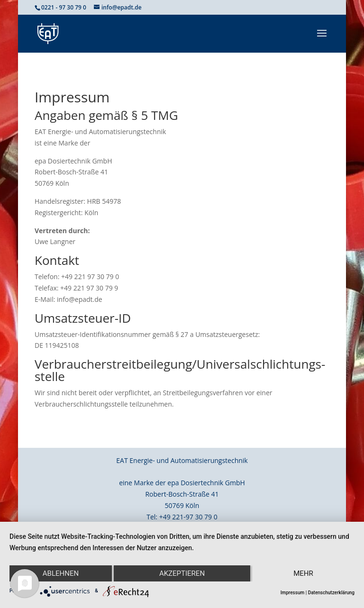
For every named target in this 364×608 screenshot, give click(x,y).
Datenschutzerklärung (331, 593)
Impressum (293, 593)
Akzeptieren (182, 573)
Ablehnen (61, 573)
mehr (303, 573)
